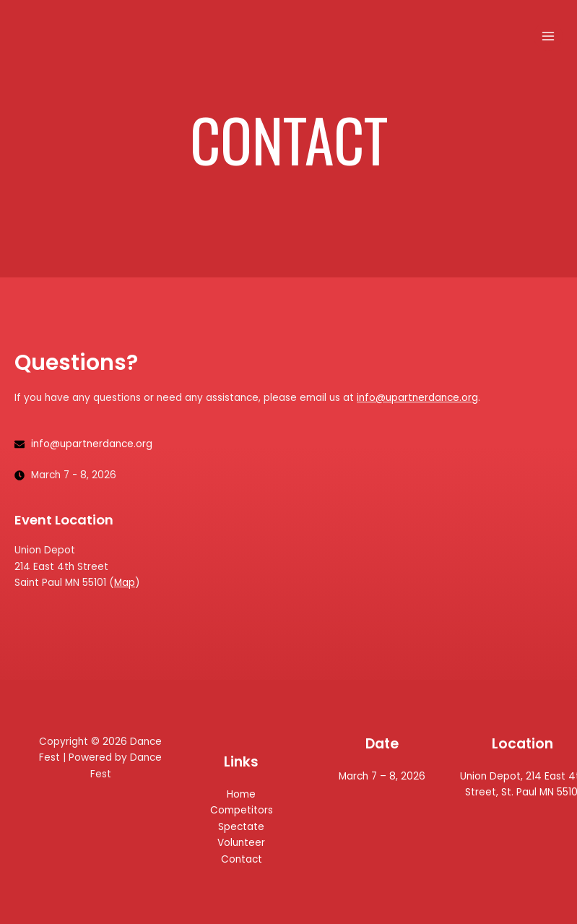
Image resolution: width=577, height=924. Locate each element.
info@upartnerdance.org (417, 398)
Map (125, 583)
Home (241, 794)
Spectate (241, 827)
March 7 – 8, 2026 (382, 776)
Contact (242, 859)
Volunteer (241, 843)
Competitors (242, 810)
